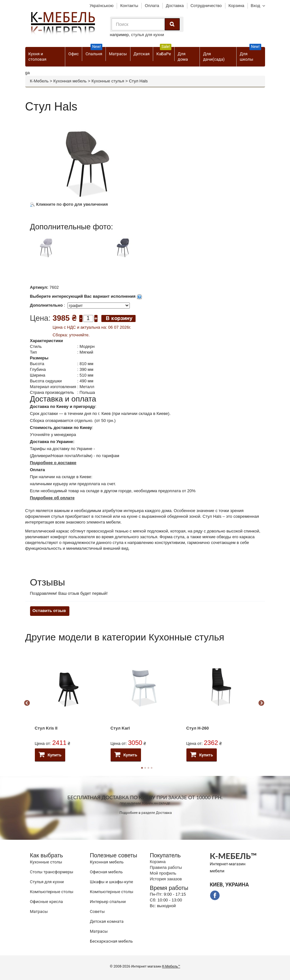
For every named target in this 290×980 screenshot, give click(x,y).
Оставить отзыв (49, 611)
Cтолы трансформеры (52, 872)
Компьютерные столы (52, 892)
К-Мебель (39, 81)
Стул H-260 (198, 728)
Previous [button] (27, 703)
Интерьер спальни (108, 902)
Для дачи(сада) (214, 57)
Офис (74, 54)
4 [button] (152, 768)
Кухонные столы (46, 862)
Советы (97, 911)
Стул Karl (120, 728)
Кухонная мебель (70, 81)
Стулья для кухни (47, 882)
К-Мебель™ (171, 966)
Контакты (129, 6)
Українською (102, 6)
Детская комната (107, 921)
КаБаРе (164, 52)
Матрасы (118, 54)
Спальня (94, 52)
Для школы (251, 54)
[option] (68, 253)
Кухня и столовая (38, 57)
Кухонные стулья (108, 81)
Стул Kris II (46, 728)
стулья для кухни (148, 35)
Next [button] (261, 703)
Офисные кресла (47, 902)
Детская (142, 54)
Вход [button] (255, 6)
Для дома (183, 57)
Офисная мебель (106, 872)
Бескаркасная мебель (111, 941)
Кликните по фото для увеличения (69, 204)
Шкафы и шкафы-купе (111, 882)
